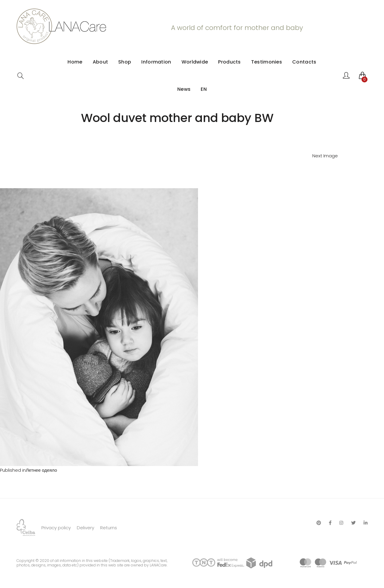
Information (156, 62)
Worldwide (195, 62)
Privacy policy (56, 528)
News (184, 89)
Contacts (304, 62)
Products (229, 62)
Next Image (325, 156)
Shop (125, 62)
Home (75, 62)
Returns (109, 528)
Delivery (85, 528)
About (100, 62)
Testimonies (267, 62)
